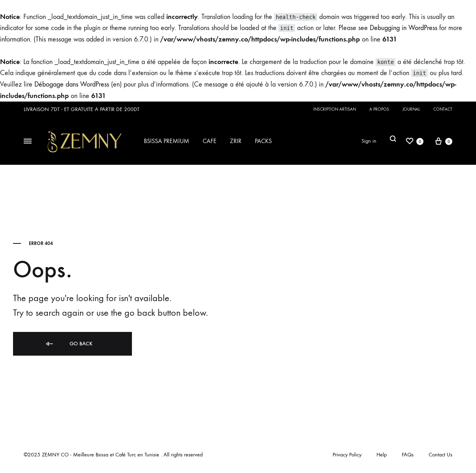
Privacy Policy (347, 455)
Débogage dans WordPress (72, 84)
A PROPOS (379, 109)
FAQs (408, 455)
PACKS (263, 141)
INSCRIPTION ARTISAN (335, 109)
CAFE (210, 141)
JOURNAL (411, 109)
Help (382, 455)
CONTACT (443, 109)
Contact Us (440, 455)
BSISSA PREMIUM (167, 141)
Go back (69, 344)
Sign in (369, 141)
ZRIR (236, 141)
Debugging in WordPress (404, 28)
